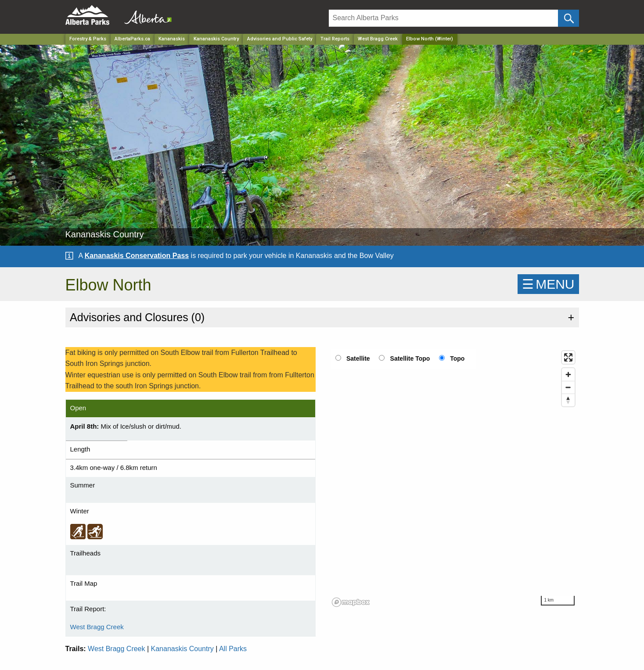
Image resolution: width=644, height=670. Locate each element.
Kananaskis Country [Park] (216, 39)
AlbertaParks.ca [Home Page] (132, 39)
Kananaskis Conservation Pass (137, 256)
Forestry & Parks (88, 39)
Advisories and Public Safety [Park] (280, 39)
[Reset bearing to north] (568, 400)
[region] (454, 478)
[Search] (444, 18)
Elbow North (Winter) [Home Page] (430, 39)
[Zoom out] (568, 387)
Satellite (358, 358)
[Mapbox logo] (351, 602)
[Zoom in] (568, 374)
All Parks (233, 649)
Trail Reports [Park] (335, 39)
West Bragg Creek (378, 39)
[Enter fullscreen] (568, 357)
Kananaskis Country (182, 649)
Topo (457, 358)
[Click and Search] (568, 18)
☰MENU (548, 284)
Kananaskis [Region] (172, 39)
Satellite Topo (410, 358)
